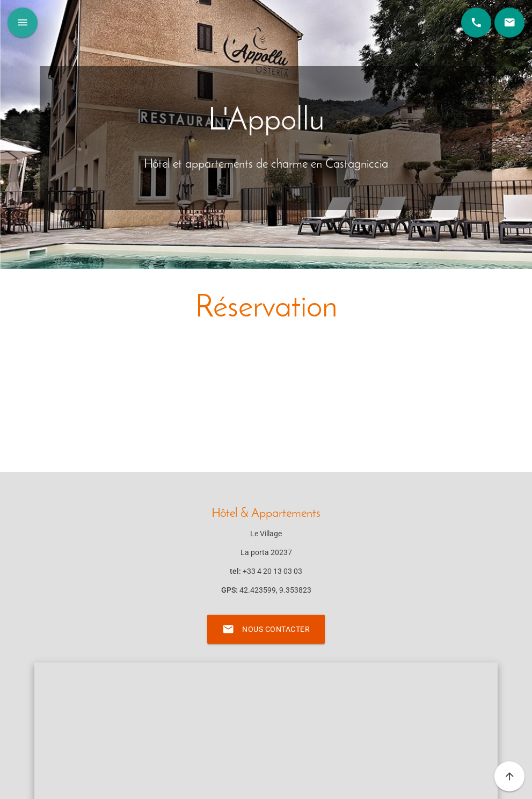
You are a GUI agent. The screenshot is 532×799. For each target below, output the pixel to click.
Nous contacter (266, 629)
